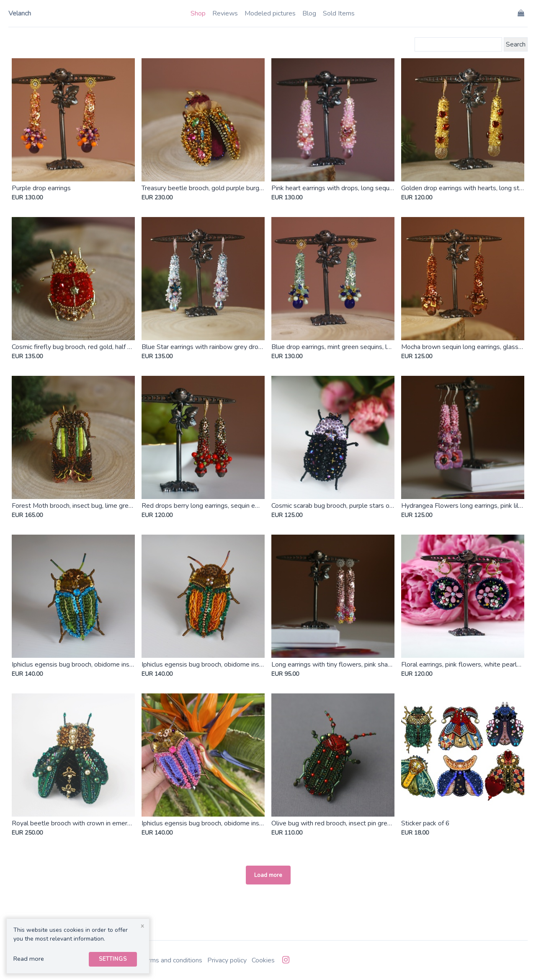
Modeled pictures (270, 13)
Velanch (20, 13)
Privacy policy (227, 960)
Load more (268, 875)
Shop (198, 13)
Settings (113, 959)
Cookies (263, 960)
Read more (29, 959)
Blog (309, 13)
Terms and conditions (172, 960)
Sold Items (339, 13)
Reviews (225, 13)
